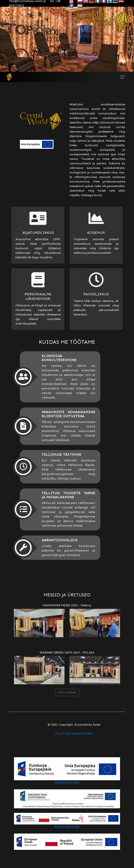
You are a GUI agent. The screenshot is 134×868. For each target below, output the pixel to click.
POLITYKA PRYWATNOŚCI (74, 734)
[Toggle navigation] (122, 77)
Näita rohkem (67, 692)
